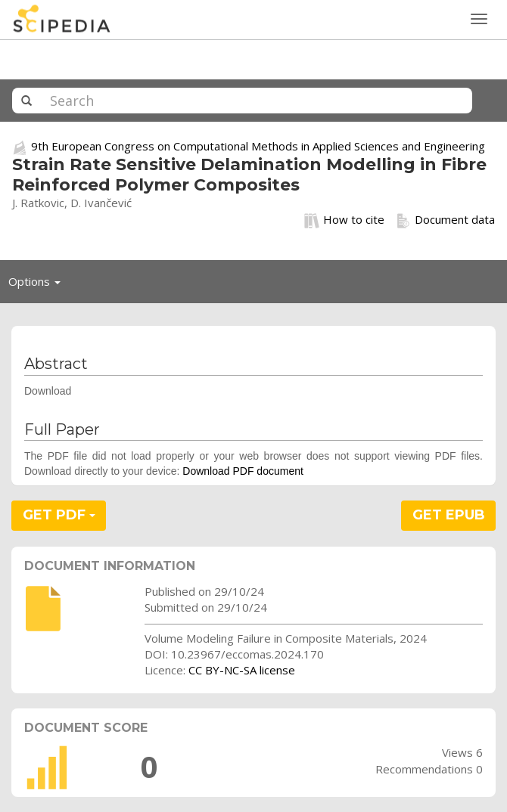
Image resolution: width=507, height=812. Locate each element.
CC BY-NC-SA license (242, 670)
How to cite (344, 220)
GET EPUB (449, 515)
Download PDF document (243, 471)
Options (39, 285)
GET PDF (59, 515)
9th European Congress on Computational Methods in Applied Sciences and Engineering (258, 146)
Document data (445, 220)
